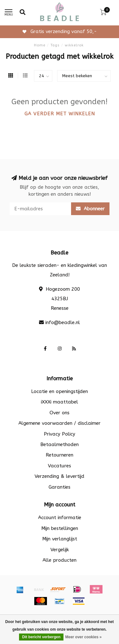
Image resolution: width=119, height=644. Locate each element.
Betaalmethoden (60, 444)
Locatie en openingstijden (60, 391)
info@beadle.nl (63, 322)
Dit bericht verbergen (41, 637)
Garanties (60, 487)
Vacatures (60, 466)
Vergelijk (60, 550)
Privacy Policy (60, 434)
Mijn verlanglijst (60, 539)
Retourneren (60, 455)
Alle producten (60, 560)
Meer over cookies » (83, 637)
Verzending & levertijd (60, 476)
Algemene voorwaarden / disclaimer (60, 423)
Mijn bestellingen (60, 528)
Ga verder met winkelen (60, 114)
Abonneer (90, 209)
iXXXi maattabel (60, 402)
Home (40, 45)
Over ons (60, 413)
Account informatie (60, 518)
